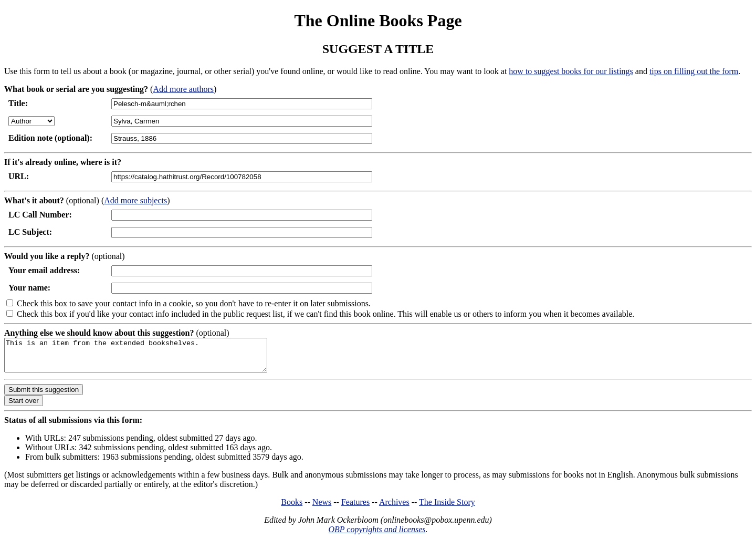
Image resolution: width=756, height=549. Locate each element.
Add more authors (183, 89)
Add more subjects (135, 200)
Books (292, 508)
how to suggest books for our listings (571, 71)
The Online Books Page (378, 20)
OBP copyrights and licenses (377, 536)
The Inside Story (447, 508)
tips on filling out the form (694, 71)
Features (355, 508)
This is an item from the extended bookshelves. (151, 358)
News (322, 508)
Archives (394, 508)
